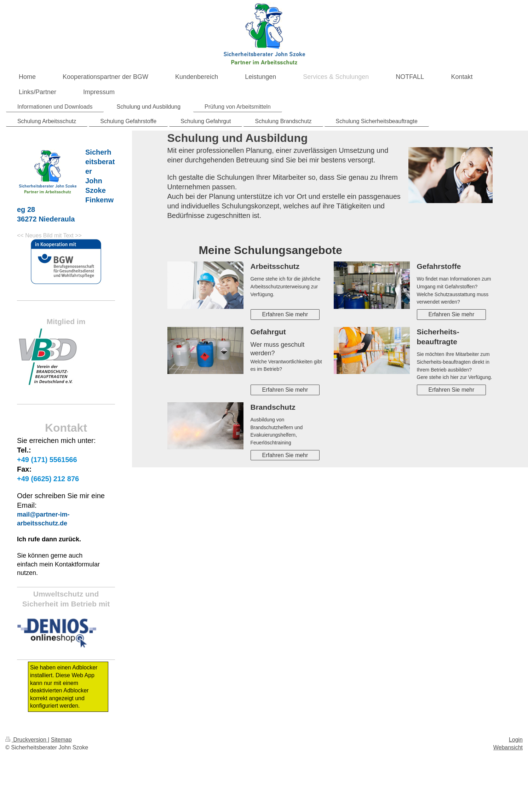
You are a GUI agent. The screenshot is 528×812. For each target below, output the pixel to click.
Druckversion (27, 740)
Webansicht (508, 747)
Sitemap (61, 740)
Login (516, 740)
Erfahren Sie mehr (285, 314)
